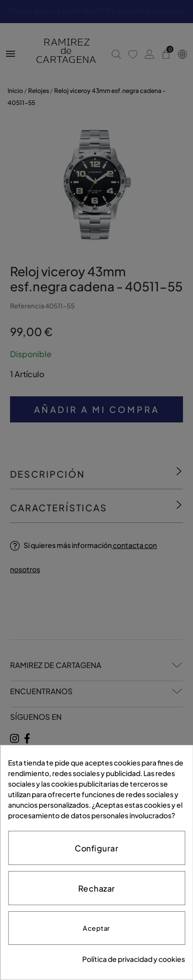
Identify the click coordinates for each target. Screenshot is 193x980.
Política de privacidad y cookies (134, 959)
